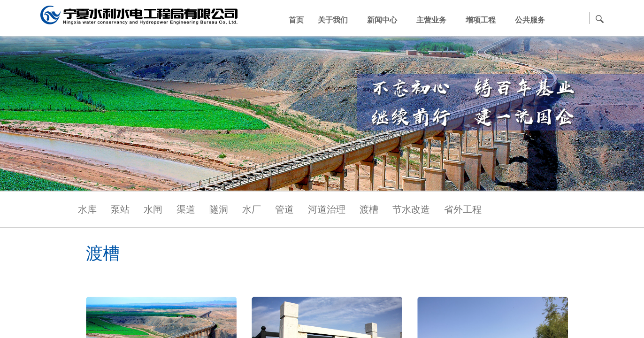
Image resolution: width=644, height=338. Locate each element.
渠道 (186, 209)
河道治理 (327, 209)
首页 (296, 20)
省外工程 (463, 209)
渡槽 (369, 209)
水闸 (153, 209)
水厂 (252, 209)
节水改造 (411, 209)
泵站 (120, 209)
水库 (87, 209)
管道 (284, 209)
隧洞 (219, 209)
